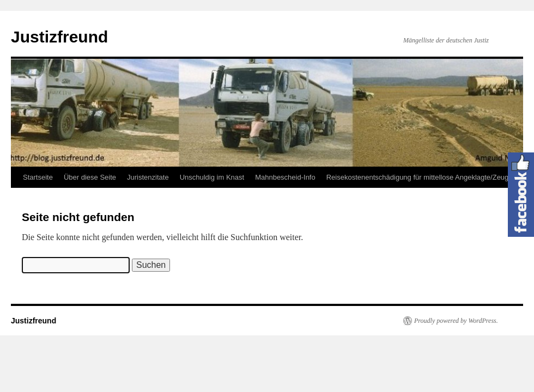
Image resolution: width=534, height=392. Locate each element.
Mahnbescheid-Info (285, 177)
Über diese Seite (90, 177)
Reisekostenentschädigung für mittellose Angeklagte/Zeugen (421, 177)
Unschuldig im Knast (212, 177)
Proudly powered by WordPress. (456, 321)
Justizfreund (59, 37)
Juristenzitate (148, 177)
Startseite (38, 177)
